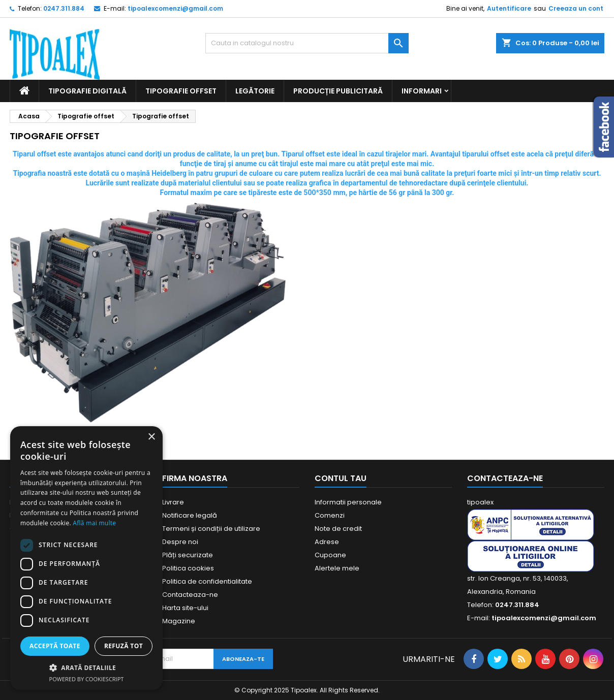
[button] (86, 667)
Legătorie (255, 91)
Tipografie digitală (87, 91)
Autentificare (509, 8)
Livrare (173, 502)
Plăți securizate (188, 555)
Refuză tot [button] (124, 646)
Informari (422, 91)
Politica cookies (188, 568)
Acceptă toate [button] (55, 646)
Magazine (179, 621)
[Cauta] (307, 43)
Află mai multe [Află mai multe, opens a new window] (94, 523)
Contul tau (341, 478)
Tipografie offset (181, 91)
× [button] (151, 437)
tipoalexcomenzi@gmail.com (175, 8)
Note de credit (338, 529)
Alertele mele (337, 568)
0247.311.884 (64, 8)
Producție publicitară (338, 91)
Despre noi (180, 542)
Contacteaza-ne (190, 595)
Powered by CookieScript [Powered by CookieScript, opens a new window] (87, 679)
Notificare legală (190, 515)
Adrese (327, 542)
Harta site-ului (185, 608)
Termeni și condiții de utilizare (211, 529)
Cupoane (330, 555)
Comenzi (330, 515)
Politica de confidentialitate (207, 581)
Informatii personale (348, 502)
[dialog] (86, 558)
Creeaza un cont (576, 8)
